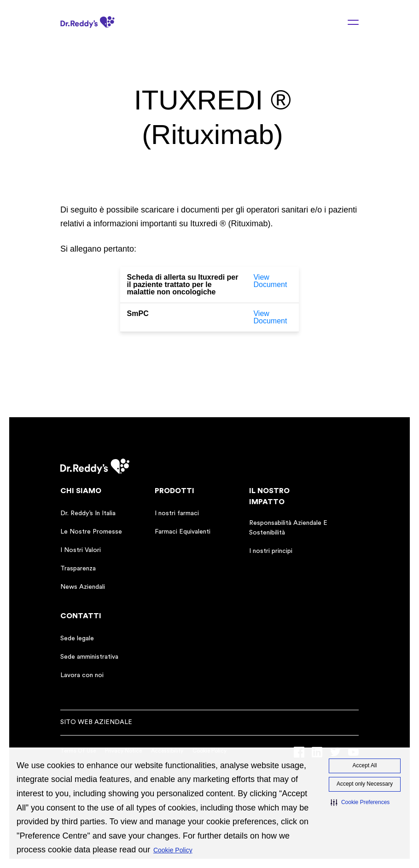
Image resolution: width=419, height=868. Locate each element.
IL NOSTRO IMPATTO (269, 496)
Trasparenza (78, 569)
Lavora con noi (82, 675)
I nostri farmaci (177, 513)
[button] (360, 803)
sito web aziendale (96, 722)
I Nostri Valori (81, 550)
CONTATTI (81, 616)
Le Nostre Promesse (91, 532)
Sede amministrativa (89, 657)
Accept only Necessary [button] (365, 784)
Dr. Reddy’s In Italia (88, 513)
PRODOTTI (175, 491)
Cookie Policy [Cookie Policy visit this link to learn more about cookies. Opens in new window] (173, 850)
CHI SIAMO (81, 491)
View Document (270, 281)
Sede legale (77, 638)
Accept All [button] (365, 765)
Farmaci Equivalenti (183, 532)
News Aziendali (83, 587)
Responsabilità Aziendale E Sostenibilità (288, 528)
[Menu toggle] (348, 22)
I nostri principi (271, 551)
